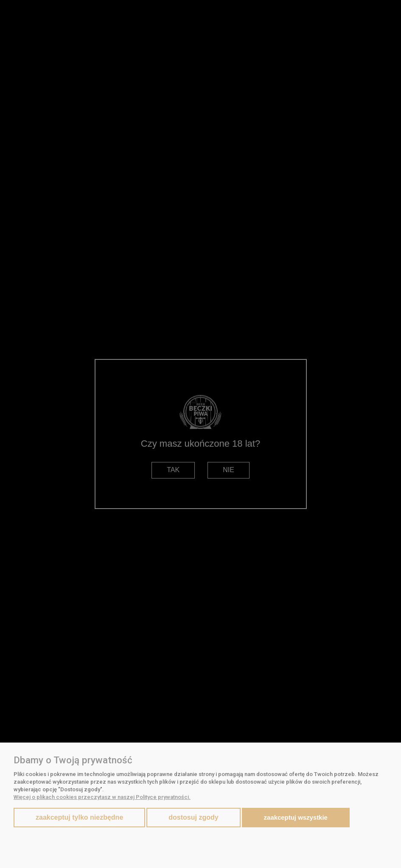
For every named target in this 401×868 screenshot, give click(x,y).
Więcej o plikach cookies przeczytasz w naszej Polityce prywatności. (102, 797)
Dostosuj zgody (193, 817)
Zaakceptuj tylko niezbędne (79, 817)
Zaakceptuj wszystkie (296, 817)
